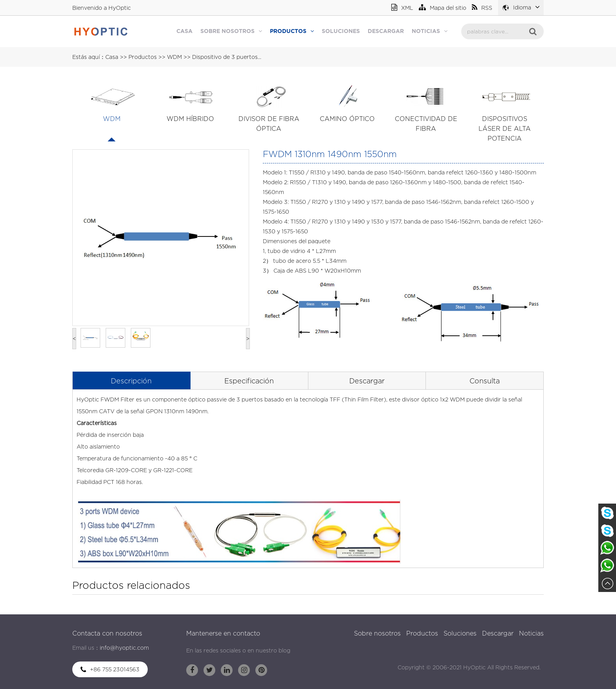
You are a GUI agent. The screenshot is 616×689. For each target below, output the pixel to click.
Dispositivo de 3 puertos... (227, 57)
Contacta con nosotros (107, 633)
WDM (174, 57)
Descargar (386, 31)
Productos (292, 31)
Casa (184, 31)
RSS (482, 8)
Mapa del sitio (443, 8)
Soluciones (341, 31)
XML (402, 8)
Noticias (430, 31)
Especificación (249, 381)
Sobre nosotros (231, 31)
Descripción (131, 381)
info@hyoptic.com (124, 648)
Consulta (485, 381)
